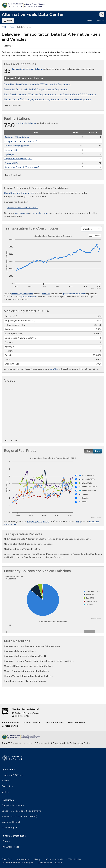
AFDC (4, 27)
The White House (10, 847)
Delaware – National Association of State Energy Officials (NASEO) (39, 661)
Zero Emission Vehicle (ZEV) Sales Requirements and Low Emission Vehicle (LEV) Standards (50, 94)
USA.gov (6, 841)
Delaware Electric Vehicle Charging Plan (25, 656)
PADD (78, 521)
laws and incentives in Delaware (28, 69)
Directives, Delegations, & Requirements (21, 811)
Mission (5, 781)
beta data (46, 294)
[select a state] (53, 46)
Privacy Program (10, 828)
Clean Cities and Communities (19, 193)
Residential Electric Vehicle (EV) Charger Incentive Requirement (36, 89)
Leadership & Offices (12, 775)
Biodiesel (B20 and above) (17, 137)
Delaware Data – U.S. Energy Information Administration (33, 646)
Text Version (10, 440)
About (89, 21)
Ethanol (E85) (11, 150)
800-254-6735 (21, 716)
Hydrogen (9, 154)
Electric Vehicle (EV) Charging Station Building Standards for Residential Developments (47, 99)
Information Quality (54, 859)
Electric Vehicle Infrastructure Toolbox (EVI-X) (28, 676)
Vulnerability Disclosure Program (18, 863)
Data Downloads (77, 722)
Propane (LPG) (12, 163)
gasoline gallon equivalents (74, 294)
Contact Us (7, 786)
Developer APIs (10, 726)
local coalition (22, 213)
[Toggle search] (102, 14)
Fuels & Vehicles (10, 722)
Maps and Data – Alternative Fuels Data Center (28, 666)
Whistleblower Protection (51, 863)
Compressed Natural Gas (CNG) (21, 141)
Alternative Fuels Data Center (33, 14)
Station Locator (32, 722)
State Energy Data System (22, 294)
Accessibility (23, 859)
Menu (8, 21)
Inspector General (11, 822)
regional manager (40, 213)
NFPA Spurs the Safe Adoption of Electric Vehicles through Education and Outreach (47, 539)
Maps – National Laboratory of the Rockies (26, 671)
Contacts (100, 21)
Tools (12, 27)
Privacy (37, 859)
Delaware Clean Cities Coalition (23, 207)
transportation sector (27, 296)
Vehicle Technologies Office (76, 743)
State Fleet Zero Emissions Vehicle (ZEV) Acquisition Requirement (37, 84)
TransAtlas (54, 369)
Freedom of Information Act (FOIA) (19, 816)
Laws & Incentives (54, 722)
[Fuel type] (92, 229)
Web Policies (75, 859)
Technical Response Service (26, 713)
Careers (6, 792)
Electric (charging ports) (17, 146)
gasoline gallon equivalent (38, 521)
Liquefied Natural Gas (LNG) (19, 159)
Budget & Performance (13, 805)
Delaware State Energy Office (20, 651)
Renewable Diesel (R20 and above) (22, 167)
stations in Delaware (26, 123)
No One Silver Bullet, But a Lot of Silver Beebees (29, 544)
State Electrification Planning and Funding (26, 681)
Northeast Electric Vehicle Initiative (23, 549)
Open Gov (7, 859)
